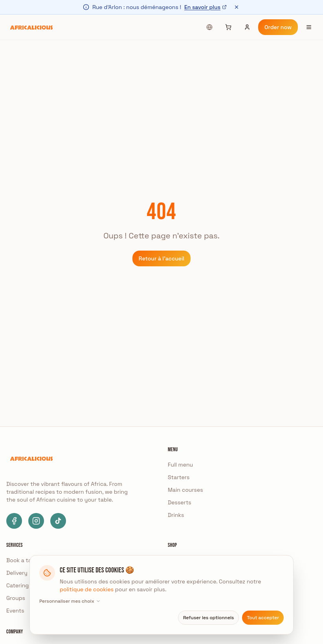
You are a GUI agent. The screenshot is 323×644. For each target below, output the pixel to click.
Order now (278, 27)
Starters (179, 477)
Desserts (180, 502)
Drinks (176, 515)
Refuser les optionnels (208, 618)
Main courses (185, 490)
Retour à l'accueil (161, 258)
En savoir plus (206, 7)
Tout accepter (263, 618)
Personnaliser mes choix (70, 601)
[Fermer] (237, 7)
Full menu (180, 465)
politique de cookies (87, 589)
